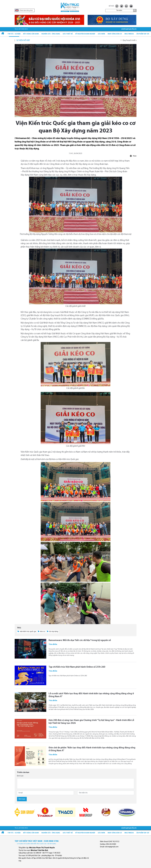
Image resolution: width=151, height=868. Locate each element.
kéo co (41, 632)
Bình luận (20, 776)
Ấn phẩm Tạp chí (143, 34)
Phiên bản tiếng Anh (24, 10)
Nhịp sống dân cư (115, 34)
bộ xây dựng (53, 632)
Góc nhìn (101, 34)
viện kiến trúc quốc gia (27, 632)
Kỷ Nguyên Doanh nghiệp (85, 34)
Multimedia (129, 34)
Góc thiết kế (68, 34)
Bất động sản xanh (31, 34)
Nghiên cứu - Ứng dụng (51, 34)
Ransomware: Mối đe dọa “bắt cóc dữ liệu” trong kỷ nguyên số (80, 640)
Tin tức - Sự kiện (14, 34)
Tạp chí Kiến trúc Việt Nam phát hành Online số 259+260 (77, 667)
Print (133, 156)
